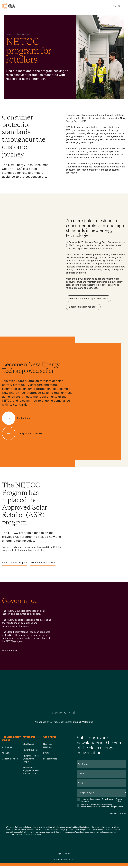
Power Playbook (30, 750)
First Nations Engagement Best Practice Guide (31, 771)
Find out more (9, 651)
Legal (59, 854)
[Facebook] (53, 713)
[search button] (115, 6)
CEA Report (28, 744)
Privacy (68, 854)
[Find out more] (19, 418)
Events (46, 753)
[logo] (9, 6)
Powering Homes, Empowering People (31, 759)
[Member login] (120, 6)
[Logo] (64, 694)
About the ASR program (14, 563)
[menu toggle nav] (125, 6)
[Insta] (56, 713)
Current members (10, 759)
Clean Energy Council (63, 859)
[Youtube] (69, 713)
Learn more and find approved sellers (89, 298)
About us (6, 753)
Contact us (7, 747)
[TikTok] (74, 713)
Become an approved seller (83, 307)
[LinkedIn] (61, 713)
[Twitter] (65, 713)
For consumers (50, 759)
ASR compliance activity (43, 563)
